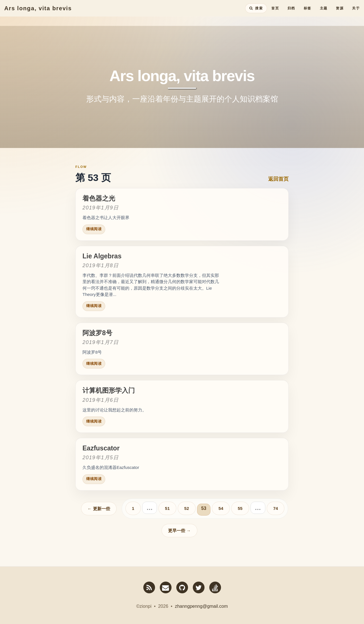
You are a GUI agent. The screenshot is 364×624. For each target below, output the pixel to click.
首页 (275, 13)
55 (240, 508)
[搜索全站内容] (256, 13)
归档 (291, 13)
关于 (356, 13)
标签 (308, 13)
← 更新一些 (99, 509)
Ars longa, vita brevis (38, 13)
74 (276, 508)
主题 (324, 13)
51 (167, 508)
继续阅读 (94, 229)
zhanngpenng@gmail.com (201, 606)
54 (221, 508)
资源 (340, 13)
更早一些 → (179, 531)
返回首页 (278, 179)
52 (187, 508)
